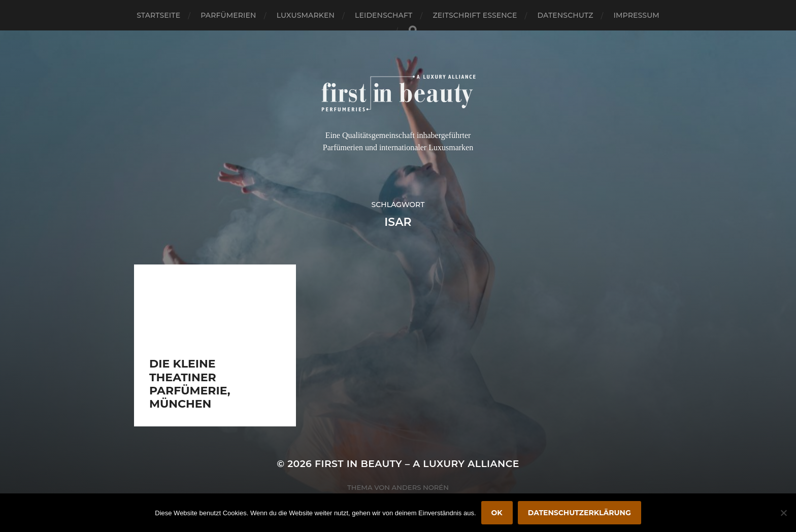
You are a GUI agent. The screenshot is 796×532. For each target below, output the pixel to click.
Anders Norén (420, 487)
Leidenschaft (384, 15)
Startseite (158, 15)
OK (497, 513)
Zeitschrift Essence (475, 15)
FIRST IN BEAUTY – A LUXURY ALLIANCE (417, 464)
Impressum (637, 15)
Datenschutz (566, 15)
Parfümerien (228, 15)
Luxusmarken (306, 15)
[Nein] (783, 513)
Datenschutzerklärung (579, 513)
